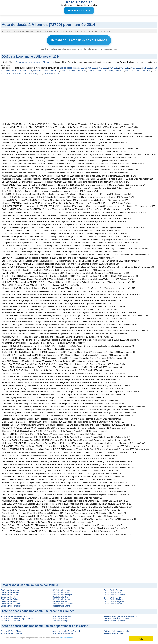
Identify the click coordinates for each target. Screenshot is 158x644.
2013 (138, 67)
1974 (35, 72)
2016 (127, 67)
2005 (25, 69)
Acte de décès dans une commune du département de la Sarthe (45, 624)
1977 (19, 72)
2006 (19, 69)
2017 (121, 67)
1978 (14, 72)
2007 (14, 69)
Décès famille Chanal (61, 605)
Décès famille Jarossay (11, 600)
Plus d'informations (107, 639)
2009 (3, 69)
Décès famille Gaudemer (63, 602)
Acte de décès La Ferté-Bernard (66, 630)
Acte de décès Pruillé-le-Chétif (14, 615)
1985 (133, 69)
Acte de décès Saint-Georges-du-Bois (17, 617)
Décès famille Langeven (114, 600)
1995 (79, 69)
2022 (94, 67)
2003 (35, 69)
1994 (84, 69)
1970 (58, 72)
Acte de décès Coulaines (115, 619)
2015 (133, 67)
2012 (144, 67)
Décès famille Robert (10, 598)
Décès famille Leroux (61, 589)
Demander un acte (79, 10)
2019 (111, 67)
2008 (8, 69)
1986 (127, 69)
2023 (89, 67)
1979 (8, 72)
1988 (117, 69)
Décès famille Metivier (62, 598)
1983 (144, 69)
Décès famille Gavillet (113, 591)
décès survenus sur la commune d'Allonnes (32, 61)
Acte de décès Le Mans (62, 615)
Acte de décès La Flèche (11, 632)
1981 (155, 69)
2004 (30, 69)
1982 (149, 69)
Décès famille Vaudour (10, 602)
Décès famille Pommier (11, 605)
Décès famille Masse (61, 591)
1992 (95, 69)
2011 (149, 67)
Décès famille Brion (61, 600)
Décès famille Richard (10, 591)
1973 (40, 72)
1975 (30, 72)
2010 (155, 67)
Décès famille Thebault (114, 598)
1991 (100, 69)
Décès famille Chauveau (114, 593)
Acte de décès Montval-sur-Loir (117, 630)
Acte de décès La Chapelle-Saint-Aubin (121, 615)
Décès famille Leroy (9, 593)
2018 (116, 67)
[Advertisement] (79, 99)
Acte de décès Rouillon (11, 619)
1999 (57, 69)
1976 (24, 72)
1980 (3, 72)
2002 (41, 69)
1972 (46, 72)
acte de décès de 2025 (70, 67)
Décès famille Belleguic (62, 593)
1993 (90, 69)
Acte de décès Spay (61, 619)
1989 (111, 69)
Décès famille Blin (60, 596)
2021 (100, 67)
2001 (46, 69)
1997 (68, 69)
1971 (51, 72)
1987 (122, 69)
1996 (73, 69)
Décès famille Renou (113, 589)
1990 (106, 69)
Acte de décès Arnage (62, 617)
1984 (138, 69)
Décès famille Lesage (113, 602)
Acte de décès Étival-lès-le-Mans (118, 617)
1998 (63, 69)
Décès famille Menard (10, 589)
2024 (83, 67)
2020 (105, 67)
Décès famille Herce (113, 596)
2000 (52, 69)
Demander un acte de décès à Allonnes (79, 40)
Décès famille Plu (8, 596)
